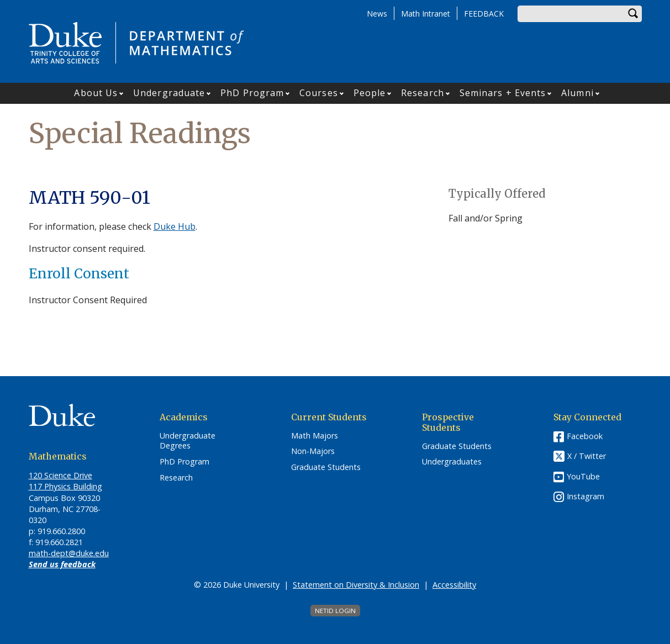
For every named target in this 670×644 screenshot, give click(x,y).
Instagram (585, 496)
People (370, 93)
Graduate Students (326, 467)
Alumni (577, 93)
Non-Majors (313, 451)
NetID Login (335, 611)
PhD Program (252, 93)
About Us (96, 93)
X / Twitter (587, 456)
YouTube (583, 476)
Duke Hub (175, 226)
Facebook (585, 436)
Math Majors (315, 436)
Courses (319, 93)
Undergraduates (452, 462)
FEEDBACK (484, 14)
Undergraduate (169, 93)
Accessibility (454, 585)
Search (634, 14)
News (377, 14)
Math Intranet (426, 14)
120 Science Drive (60, 475)
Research (423, 93)
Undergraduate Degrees (188, 441)
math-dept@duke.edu (69, 553)
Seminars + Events (503, 93)
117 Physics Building (65, 486)
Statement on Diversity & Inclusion (356, 585)
